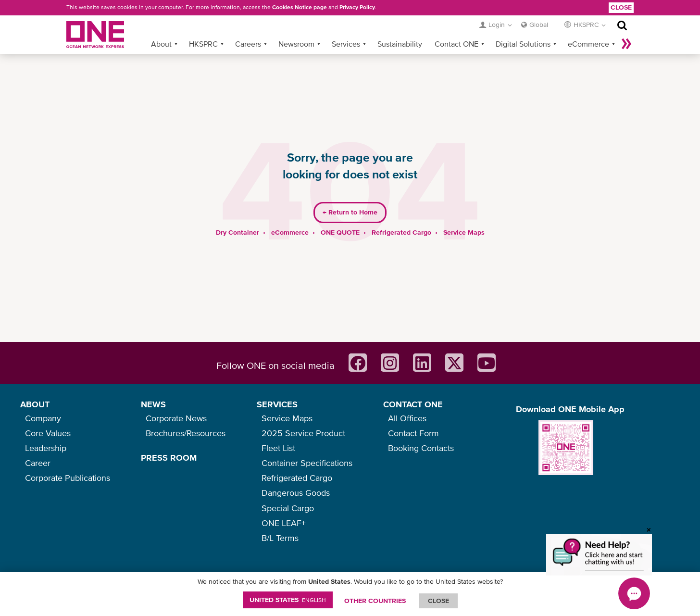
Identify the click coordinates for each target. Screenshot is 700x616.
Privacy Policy (357, 7)
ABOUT (35, 404)
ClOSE (438, 601)
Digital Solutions (523, 28)
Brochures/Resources (186, 433)
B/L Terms (280, 538)
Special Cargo (288, 508)
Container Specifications (307, 463)
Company (43, 418)
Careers (248, 28)
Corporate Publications (68, 478)
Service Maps (464, 217)
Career (38, 463)
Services (346, 28)
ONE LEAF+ (284, 523)
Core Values (48, 433)
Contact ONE (456, 28)
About (161, 28)
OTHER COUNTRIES (375, 601)
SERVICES (277, 404)
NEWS (153, 404)
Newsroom (296, 28)
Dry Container (237, 217)
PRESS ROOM (169, 458)
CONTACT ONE (413, 404)
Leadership (46, 448)
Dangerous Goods (296, 493)
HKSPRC (203, 28)
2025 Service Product (303, 433)
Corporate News (176, 418)
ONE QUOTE (340, 217)
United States (288, 600)
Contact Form (413, 433)
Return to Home (350, 197)
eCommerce (588, 28)
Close (621, 7)
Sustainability (400, 28)
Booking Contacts (421, 448)
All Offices (407, 418)
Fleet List (278, 448)
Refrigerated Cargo (401, 217)
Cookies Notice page (300, 7)
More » (626, 28)
